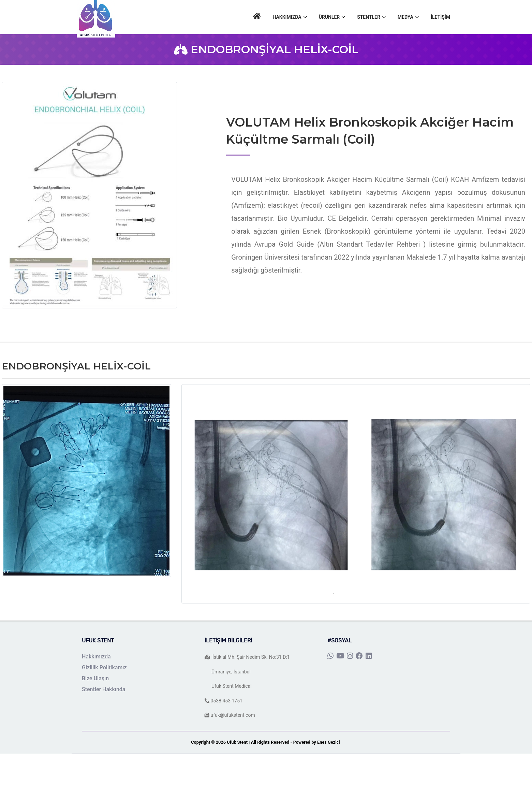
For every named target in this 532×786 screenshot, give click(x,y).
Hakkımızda (96, 657)
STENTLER (369, 17)
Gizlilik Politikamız (104, 667)
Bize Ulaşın (95, 678)
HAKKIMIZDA (287, 17)
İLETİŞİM (440, 17)
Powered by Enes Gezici (317, 742)
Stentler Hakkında (104, 689)
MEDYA (405, 17)
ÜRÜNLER (329, 17)
